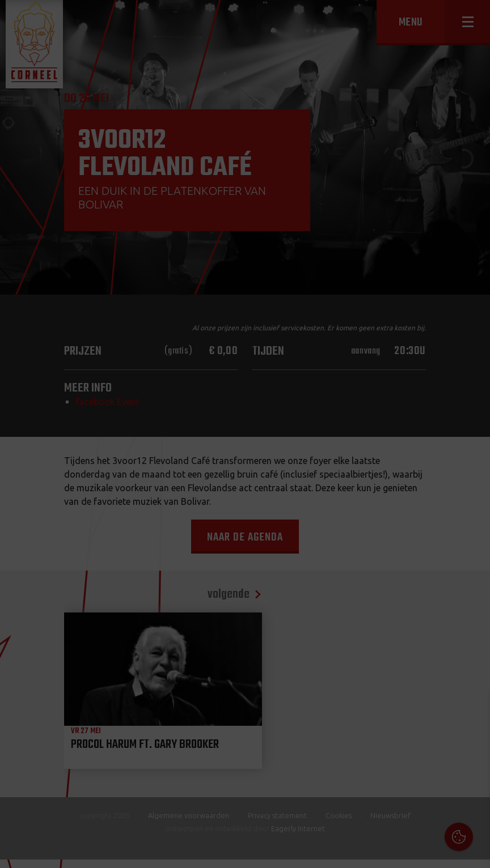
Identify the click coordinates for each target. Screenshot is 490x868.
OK (473, 851)
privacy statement (433, 745)
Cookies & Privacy (352, 714)
